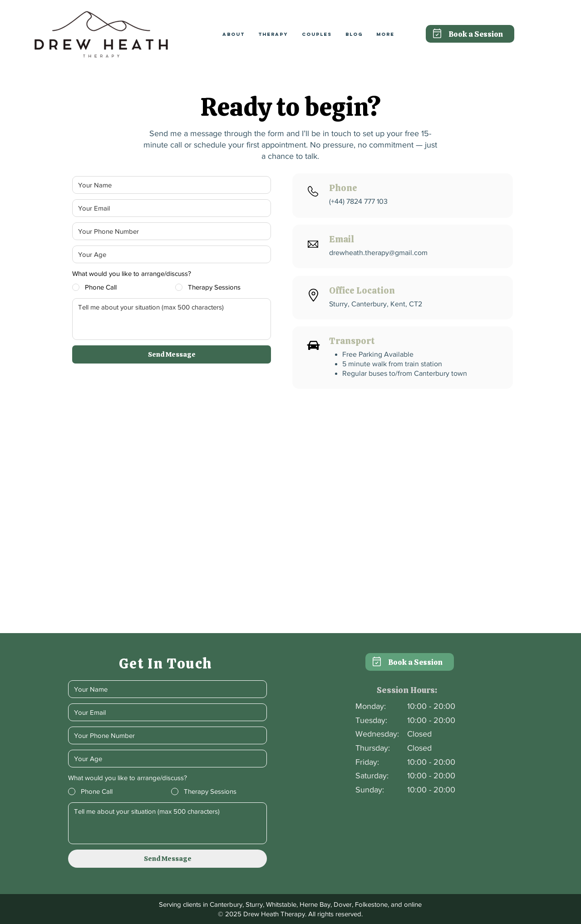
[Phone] (169, 231)
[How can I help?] (172, 319)
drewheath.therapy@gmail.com (378, 253)
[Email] (169, 208)
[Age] (169, 254)
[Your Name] (169, 185)
